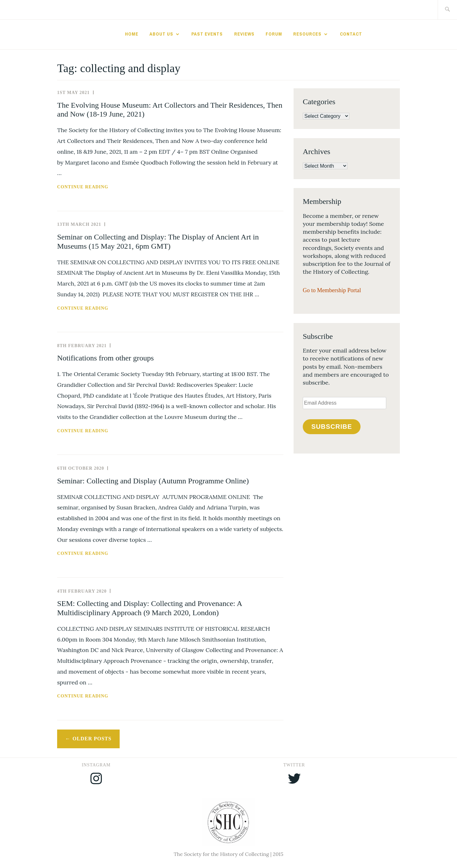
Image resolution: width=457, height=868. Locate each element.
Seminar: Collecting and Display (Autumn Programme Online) (153, 481)
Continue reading (99, 187)
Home (132, 34)
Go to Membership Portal (332, 290)
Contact (351, 34)
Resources (307, 34)
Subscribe (332, 427)
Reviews (244, 34)
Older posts (92, 739)
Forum (274, 34)
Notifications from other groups (106, 358)
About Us (161, 34)
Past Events (207, 34)
